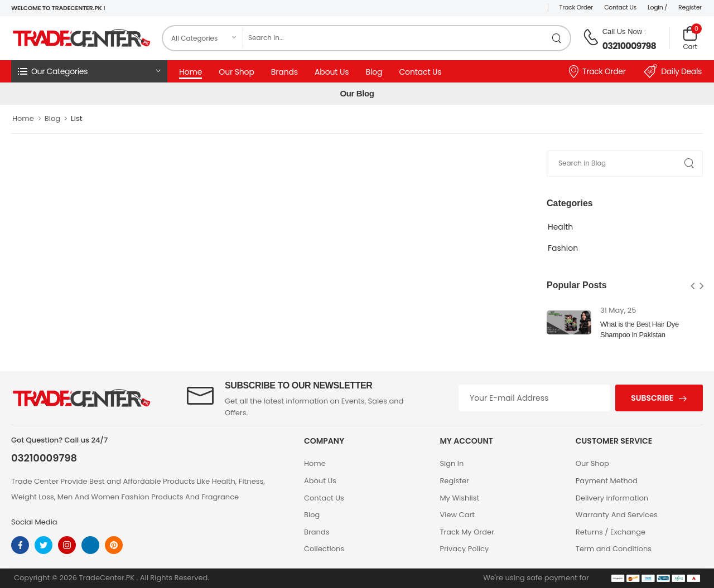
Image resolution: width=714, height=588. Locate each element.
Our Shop (237, 72)
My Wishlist (459, 498)
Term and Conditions (614, 549)
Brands (284, 72)
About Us (332, 72)
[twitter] (44, 545)
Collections (324, 549)
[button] (89, 71)
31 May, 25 (618, 310)
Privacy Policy (464, 549)
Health (560, 227)
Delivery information (612, 498)
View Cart (457, 515)
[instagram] (67, 545)
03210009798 (629, 46)
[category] (203, 38)
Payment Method (607, 481)
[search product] (557, 38)
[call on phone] (591, 37)
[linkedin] (90, 545)
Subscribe (652, 398)
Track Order (576, 7)
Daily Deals (673, 71)
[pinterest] (114, 545)
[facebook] (20, 545)
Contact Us (620, 7)
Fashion (563, 248)
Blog (374, 72)
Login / (657, 7)
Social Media (34, 522)
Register (690, 7)
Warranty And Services (617, 515)
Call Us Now (623, 31)
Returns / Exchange (611, 532)
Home (190, 72)
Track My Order (467, 532)
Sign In (452, 463)
